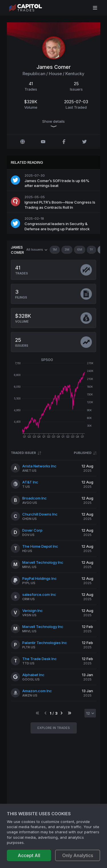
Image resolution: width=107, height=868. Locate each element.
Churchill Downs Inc (40, 514)
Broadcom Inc (35, 498)
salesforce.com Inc (39, 594)
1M (55, 250)
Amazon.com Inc (37, 691)
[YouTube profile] (43, 142)
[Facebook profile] (64, 142)
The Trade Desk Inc (40, 659)
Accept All (29, 855)
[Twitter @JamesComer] (84, 142)
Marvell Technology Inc (43, 562)
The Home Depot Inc (40, 546)
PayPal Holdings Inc (40, 578)
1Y (91, 250)
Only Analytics (78, 855)
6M (80, 250)
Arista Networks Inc (39, 466)
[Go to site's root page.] (32, 8)
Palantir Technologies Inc (45, 643)
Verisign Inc (33, 610)
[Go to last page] (69, 713)
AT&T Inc (30, 482)
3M (67, 250)
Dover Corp (32, 530)
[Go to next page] (61, 713)
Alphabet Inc (33, 675)
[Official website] (23, 142)
